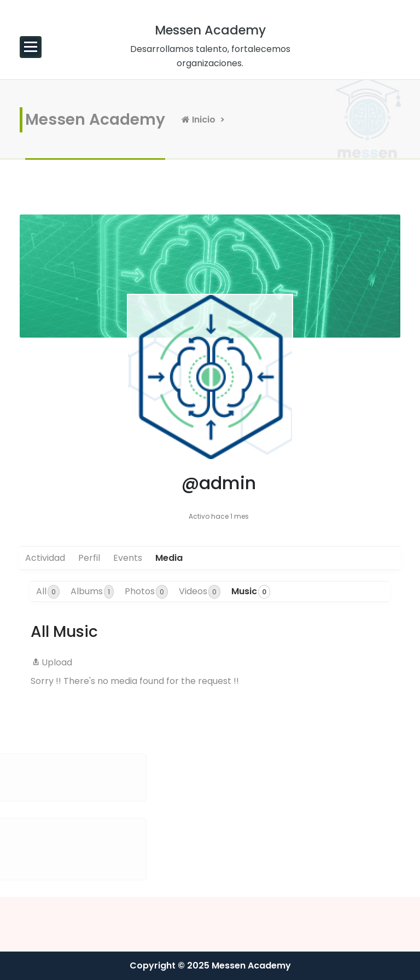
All (48, 592)
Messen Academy (95, 120)
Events (128, 558)
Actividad (45, 558)
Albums (92, 592)
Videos (200, 592)
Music (251, 592)
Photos (146, 592)
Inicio (199, 120)
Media (169, 558)
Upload (51, 662)
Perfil (89, 558)
